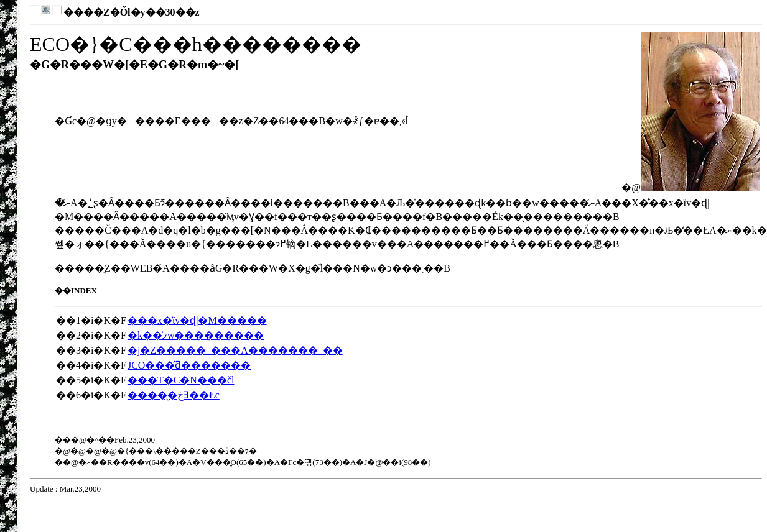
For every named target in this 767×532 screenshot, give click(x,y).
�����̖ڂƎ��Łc (174, 395)
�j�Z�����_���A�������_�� (235, 350)
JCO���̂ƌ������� (189, 365)
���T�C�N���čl (181, 380)
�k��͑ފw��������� (196, 335)
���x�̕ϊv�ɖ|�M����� (197, 320)
